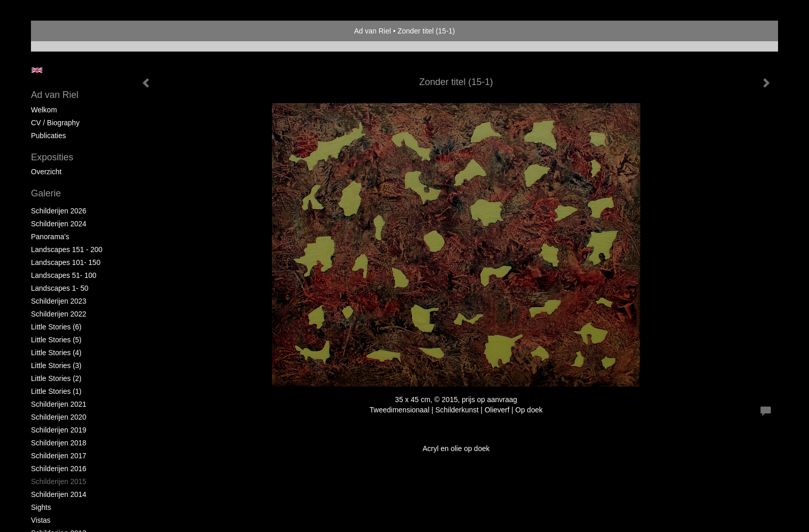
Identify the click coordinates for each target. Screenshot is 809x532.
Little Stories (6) (56, 327)
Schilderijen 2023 (59, 301)
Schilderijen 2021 (59, 404)
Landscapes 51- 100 (64, 275)
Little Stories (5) (56, 340)
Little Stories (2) (56, 378)
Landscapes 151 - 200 (67, 250)
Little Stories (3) (56, 365)
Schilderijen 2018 (59, 443)
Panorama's (50, 237)
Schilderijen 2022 (59, 314)
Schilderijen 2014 (59, 494)
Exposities (52, 157)
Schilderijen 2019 (59, 430)
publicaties (48, 136)
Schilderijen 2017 (59, 456)
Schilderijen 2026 (59, 211)
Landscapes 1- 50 (60, 288)
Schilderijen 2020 (59, 417)
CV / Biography (55, 123)
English (37, 70)
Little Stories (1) (56, 391)
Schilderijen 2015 (59, 481)
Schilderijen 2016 (59, 469)
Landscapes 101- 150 (66, 262)
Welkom (44, 110)
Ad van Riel (373, 31)
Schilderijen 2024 (59, 224)
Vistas (41, 520)
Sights (41, 507)
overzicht (46, 172)
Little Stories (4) (56, 353)
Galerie (46, 193)
